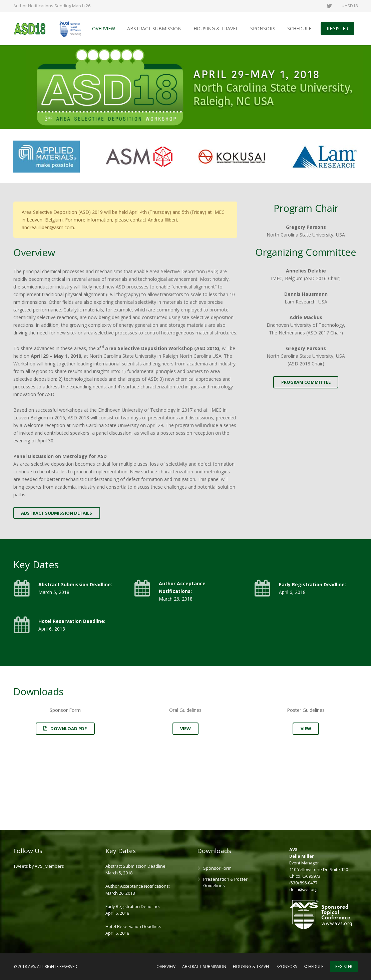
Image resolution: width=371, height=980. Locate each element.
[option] (46, 158)
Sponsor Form (217, 868)
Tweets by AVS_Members (39, 866)
